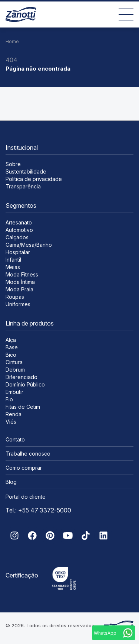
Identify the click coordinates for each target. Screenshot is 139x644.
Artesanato (19, 222)
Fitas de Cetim (23, 407)
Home (12, 41)
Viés (11, 422)
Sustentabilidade (26, 171)
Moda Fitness (22, 274)
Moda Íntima (20, 282)
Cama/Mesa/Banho (29, 245)
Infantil (13, 260)
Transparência (23, 186)
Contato (15, 439)
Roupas (15, 297)
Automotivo (19, 230)
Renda (14, 414)
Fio (9, 399)
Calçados (17, 237)
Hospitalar (18, 252)
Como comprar (24, 468)
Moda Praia (19, 289)
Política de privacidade (34, 179)
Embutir (14, 392)
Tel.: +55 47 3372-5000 (38, 510)
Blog (11, 482)
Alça (11, 340)
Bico (11, 355)
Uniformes (18, 304)
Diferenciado (21, 377)
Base (12, 347)
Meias (13, 267)
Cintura (14, 362)
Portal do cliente (26, 497)
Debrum (15, 370)
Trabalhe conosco (28, 454)
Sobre (13, 164)
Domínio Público (25, 384)
